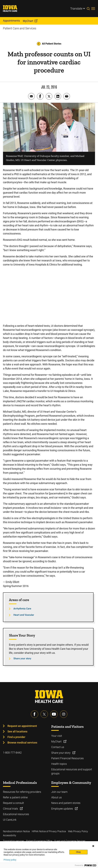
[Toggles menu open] (93, 9)
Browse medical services (22, 743)
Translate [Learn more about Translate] (76, 9)
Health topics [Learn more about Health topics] (59, 764)
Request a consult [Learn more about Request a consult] (13, 803)
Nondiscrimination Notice (16, 831)
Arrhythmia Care (22, 609)
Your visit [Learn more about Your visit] (57, 736)
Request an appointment (22, 726)
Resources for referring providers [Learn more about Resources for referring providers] (22, 792)
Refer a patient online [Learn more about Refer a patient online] (15, 797)
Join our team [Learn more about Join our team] (59, 792)
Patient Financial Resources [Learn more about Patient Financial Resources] (67, 758)
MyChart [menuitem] (28, 21)
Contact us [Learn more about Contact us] (58, 747)
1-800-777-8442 (12, 753)
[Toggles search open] (89, 9)
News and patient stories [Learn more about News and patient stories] (66, 803)
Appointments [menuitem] (11, 21)
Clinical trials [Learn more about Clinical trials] (11, 809)
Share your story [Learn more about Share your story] (61, 753)
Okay (78, 852)
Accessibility (10, 835)
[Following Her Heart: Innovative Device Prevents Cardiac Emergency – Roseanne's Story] (49, 295)
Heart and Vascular (24, 615)
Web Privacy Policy (78, 831)
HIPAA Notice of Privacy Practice (49, 831)
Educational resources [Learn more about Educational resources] (16, 814)
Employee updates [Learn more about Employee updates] (62, 809)
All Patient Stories (49, 44)
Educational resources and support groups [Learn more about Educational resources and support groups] (72, 771)
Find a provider (16, 737)
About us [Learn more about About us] (56, 797)
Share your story (22, 658)
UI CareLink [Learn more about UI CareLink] (10, 820)
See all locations (17, 731)
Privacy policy (10, 860)
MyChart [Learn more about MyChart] (57, 741)
